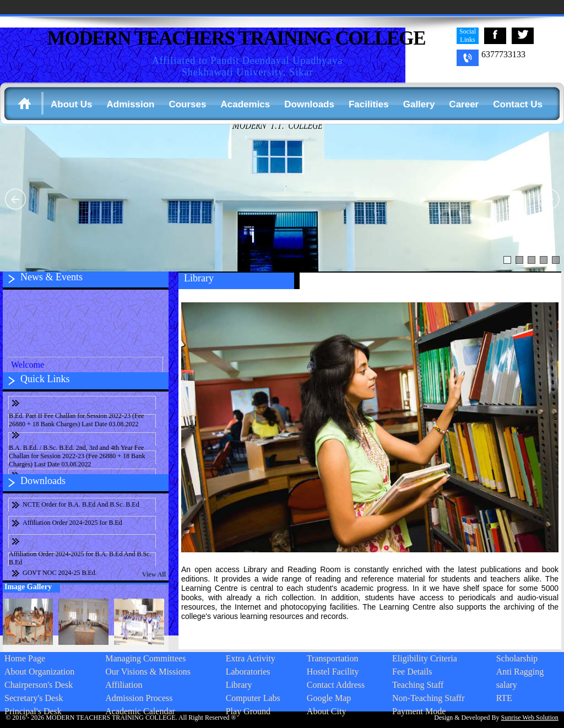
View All (154, 574)
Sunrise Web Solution (530, 718)
